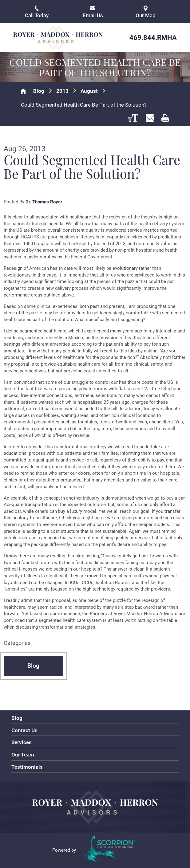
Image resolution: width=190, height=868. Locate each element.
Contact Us (24, 730)
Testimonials (27, 767)
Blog (39, 91)
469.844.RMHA (153, 37)
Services (22, 742)
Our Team (23, 755)
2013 (62, 91)
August (89, 91)
